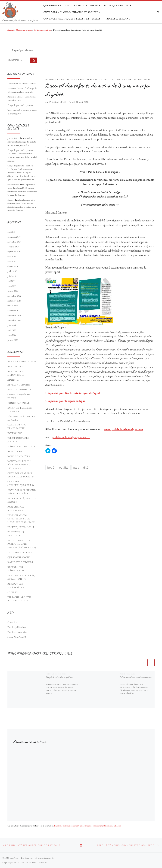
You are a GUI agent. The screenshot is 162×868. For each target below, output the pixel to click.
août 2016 (12, 256)
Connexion (12, 622)
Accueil (11, 30)
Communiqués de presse (19, 396)
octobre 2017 (13, 247)
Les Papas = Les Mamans (21, 858)
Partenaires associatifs (16, 508)
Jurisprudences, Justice (18, 440)
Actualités (15, 366)
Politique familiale (21, 527)
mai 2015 (11, 281)
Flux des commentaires (17, 632)
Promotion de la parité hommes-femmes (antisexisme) (22, 544)
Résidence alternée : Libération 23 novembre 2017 (22, 98)
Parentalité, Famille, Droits (22, 500)
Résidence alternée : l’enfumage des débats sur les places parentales (22, 90)
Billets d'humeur (19, 390)
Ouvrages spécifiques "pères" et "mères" (22, 492)
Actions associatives (42, 30)
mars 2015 (12, 286)
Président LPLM (58, 102)
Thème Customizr (39, 862)
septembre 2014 (14, 301)
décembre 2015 (14, 266)
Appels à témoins (19, 385)
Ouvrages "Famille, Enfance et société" (21, 475)
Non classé (15, 451)
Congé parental (19, 403)
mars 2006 (12, 335)
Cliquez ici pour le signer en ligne (65, 401)
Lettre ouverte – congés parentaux (136, 677)
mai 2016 (11, 261)
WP (15, 862)
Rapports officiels (20, 562)
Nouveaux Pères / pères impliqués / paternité (19, 465)
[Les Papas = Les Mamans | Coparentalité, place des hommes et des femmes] (10, 9)
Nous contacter (19, 456)
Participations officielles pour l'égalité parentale (21, 519)
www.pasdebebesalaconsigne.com (123, 429)
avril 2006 (12, 330)
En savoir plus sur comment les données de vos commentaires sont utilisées (88, 826)
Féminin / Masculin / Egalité (21, 418)
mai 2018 (11, 232)
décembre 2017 (14, 237)
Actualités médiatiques (16, 373)
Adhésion (14, 380)
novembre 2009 (14, 320)
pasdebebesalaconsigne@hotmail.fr (71, 437)
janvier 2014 (13, 306)
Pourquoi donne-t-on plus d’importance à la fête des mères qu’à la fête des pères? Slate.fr (22, 176)
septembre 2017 (14, 252)
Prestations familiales (16, 534)
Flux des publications (17, 627)
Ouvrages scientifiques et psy (21, 483)
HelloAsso (28, 50)
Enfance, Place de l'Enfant (20, 410)
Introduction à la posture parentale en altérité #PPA (22, 112)
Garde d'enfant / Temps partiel (19, 426)
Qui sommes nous (24, 30)
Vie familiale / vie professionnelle (19, 599)
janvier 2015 (13, 291)
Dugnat (11, 200)
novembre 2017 (14, 242)
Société (13, 592)
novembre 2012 (14, 315)
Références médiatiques (16, 569)
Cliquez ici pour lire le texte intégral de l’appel (73, 393)
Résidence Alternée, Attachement (21, 577)
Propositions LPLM (20, 552)
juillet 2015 (12, 271)
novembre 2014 (14, 296)
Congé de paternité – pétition (60, 677)
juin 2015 (12, 276)
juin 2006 (12, 325)
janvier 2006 (13, 340)
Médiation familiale (21, 446)
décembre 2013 (14, 311)
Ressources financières (16, 586)
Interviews (15, 433)
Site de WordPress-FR (17, 637)
